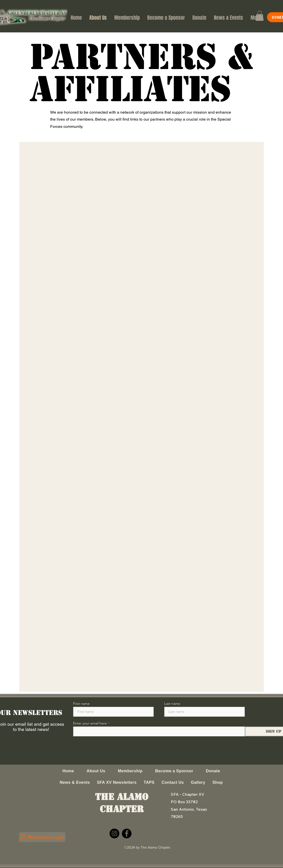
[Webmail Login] (42, 837)
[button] (260, 16)
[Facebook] (127, 833)
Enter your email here (90, 723)
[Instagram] (114, 833)
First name (81, 704)
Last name (172, 704)
